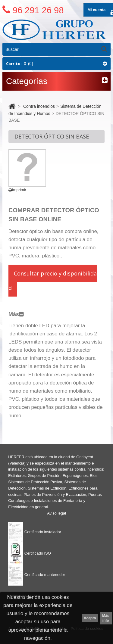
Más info (106, 618)
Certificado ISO (30, 553)
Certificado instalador (35, 532)
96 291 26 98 (38, 10)
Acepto (90, 618)
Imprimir (17, 190)
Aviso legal (56, 513)
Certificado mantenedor (37, 575)
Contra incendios (39, 106)
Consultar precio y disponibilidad (53, 281)
